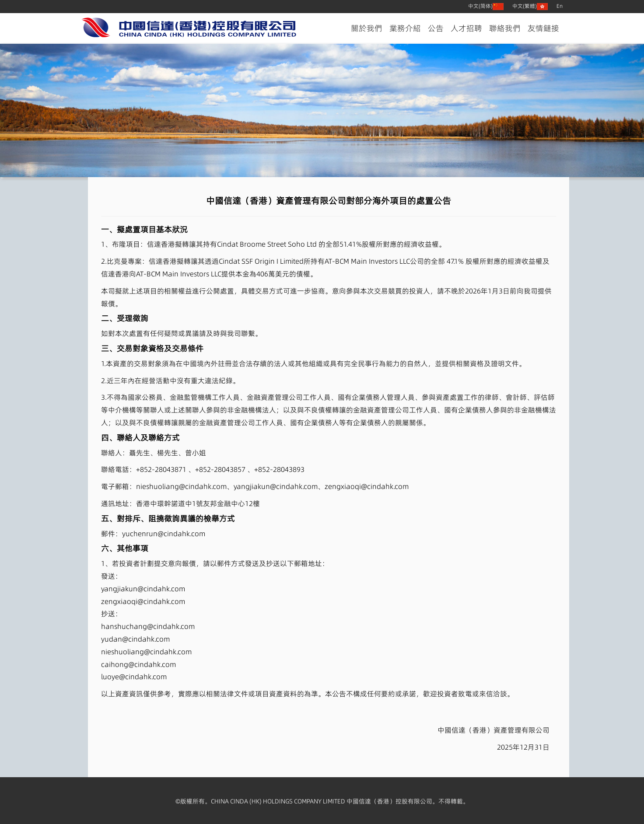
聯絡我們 (505, 28)
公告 (436, 28)
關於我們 (367, 28)
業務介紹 (405, 28)
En (560, 6)
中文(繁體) (530, 6)
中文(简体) (486, 6)
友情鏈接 (543, 28)
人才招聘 (466, 28)
